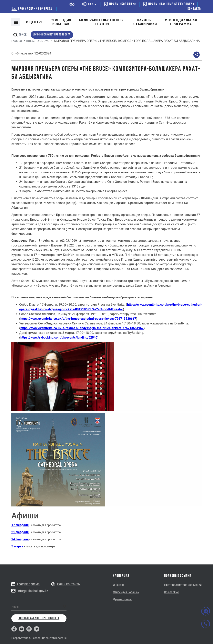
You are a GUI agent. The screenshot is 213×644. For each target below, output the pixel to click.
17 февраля (20, 525)
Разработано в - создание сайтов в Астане (39, 638)
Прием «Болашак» (120, 4)
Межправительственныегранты (102, 22)
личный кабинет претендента (52, 35)
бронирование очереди (32, 9)
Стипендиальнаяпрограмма (181, 22)
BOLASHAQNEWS (38, 41)
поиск (20, 35)
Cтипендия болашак (61, 22)
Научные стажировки (145, 22)
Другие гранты (123, 599)
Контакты (195, 9)
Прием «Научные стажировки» (169, 4)
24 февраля (20, 539)
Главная (17, 41)
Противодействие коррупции (183, 585)
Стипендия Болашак (126, 592)
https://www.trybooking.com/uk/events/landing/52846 (59, 337)
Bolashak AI (171, 592)
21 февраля (20, 532)
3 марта (17, 546)
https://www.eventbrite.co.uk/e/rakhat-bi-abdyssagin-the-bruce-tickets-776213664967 (82, 328)
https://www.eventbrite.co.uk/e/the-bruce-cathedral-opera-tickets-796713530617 (78, 319)
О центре (34, 22)
